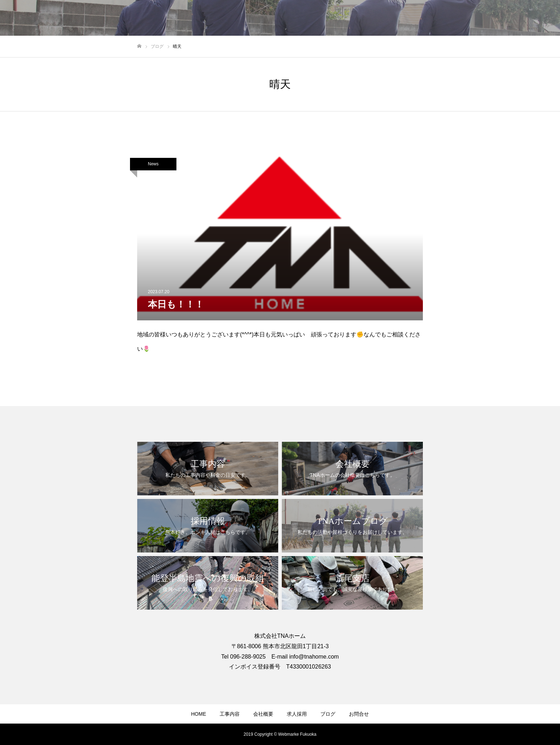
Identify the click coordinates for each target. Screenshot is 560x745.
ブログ (328, 714)
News (153, 164)
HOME (199, 714)
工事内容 (230, 714)
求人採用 (297, 714)
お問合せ (359, 714)
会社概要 (263, 714)
